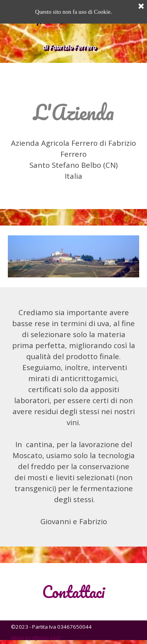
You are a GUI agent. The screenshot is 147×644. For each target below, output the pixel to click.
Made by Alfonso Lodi (36, 638)
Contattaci (73, 592)
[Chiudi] (141, 7)
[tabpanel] (73, 140)
